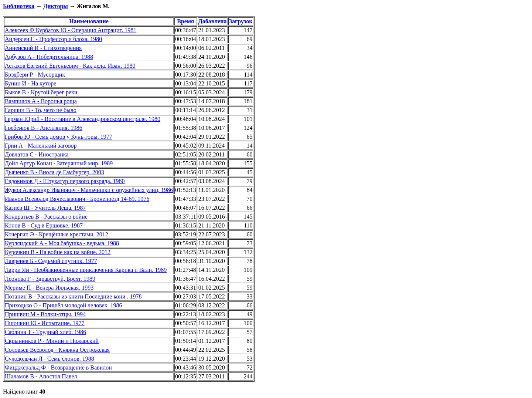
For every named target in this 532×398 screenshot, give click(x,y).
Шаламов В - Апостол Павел (41, 376)
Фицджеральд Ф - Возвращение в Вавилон (58, 367)
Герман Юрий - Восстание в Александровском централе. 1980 (83, 119)
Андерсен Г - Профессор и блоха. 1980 (53, 39)
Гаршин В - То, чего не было (41, 110)
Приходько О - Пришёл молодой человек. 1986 (63, 305)
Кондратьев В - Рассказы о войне (46, 217)
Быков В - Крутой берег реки (41, 92)
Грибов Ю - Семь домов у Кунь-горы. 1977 (59, 137)
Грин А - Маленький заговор (41, 146)
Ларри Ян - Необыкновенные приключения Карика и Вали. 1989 (86, 270)
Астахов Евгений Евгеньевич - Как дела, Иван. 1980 (70, 66)
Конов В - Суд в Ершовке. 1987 (44, 225)
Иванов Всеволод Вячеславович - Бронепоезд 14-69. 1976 (77, 199)
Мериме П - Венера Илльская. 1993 (49, 288)
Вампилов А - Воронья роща (41, 101)
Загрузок (241, 21)
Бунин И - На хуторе (30, 83)
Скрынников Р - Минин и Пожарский (52, 341)
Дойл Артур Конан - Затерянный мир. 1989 (59, 163)
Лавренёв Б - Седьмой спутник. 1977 (51, 261)
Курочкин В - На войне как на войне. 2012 (58, 252)
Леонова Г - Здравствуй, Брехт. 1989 (50, 279)
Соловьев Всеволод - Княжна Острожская (57, 350)
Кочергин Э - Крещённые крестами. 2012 (57, 234)
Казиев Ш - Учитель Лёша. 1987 (45, 208)
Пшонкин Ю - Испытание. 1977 (45, 323)
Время (185, 21)
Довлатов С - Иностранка (37, 154)
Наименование (89, 21)
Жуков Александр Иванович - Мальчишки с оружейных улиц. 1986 (89, 190)
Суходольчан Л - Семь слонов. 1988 (50, 359)
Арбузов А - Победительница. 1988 (49, 57)
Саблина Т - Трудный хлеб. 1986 (45, 332)
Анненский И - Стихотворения (43, 48)
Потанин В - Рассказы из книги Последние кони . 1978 (73, 296)
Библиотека (19, 6)
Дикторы (55, 6)
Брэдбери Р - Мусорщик (35, 75)
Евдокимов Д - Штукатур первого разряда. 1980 (65, 181)
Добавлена (213, 21)
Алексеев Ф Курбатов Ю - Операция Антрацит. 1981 (71, 30)
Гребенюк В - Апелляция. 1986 (44, 128)
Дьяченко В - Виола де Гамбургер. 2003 (54, 172)
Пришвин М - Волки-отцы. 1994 (45, 314)
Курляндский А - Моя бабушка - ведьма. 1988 (62, 243)
